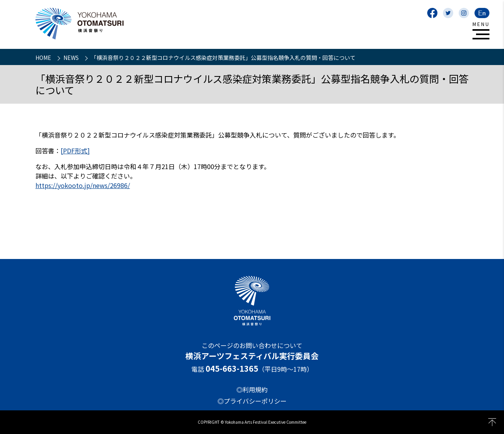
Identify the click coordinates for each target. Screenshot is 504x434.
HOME (44, 58)
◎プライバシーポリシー (252, 401)
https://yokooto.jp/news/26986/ (83, 185)
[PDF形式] (75, 151)
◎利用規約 (252, 389)
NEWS (72, 58)
